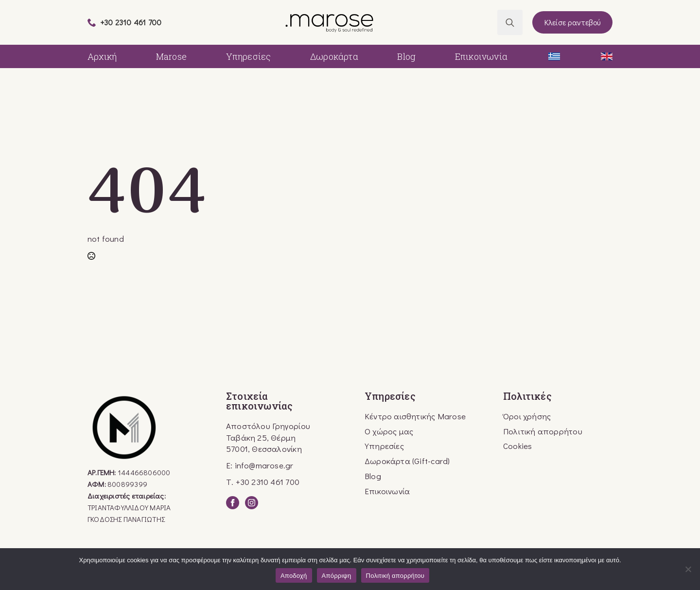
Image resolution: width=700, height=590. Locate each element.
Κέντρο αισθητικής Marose (415, 416)
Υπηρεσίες (249, 56)
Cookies (517, 446)
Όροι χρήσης (527, 416)
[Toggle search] (510, 22)
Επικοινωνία (481, 56)
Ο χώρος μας (389, 431)
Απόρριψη (337, 576)
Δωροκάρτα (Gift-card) (407, 461)
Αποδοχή (294, 576)
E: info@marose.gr (260, 465)
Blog (406, 56)
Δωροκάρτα (334, 56)
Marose (171, 56)
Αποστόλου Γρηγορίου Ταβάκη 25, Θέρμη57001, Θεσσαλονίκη (268, 438)
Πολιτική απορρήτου (543, 431)
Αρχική (102, 56)
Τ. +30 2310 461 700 (263, 482)
